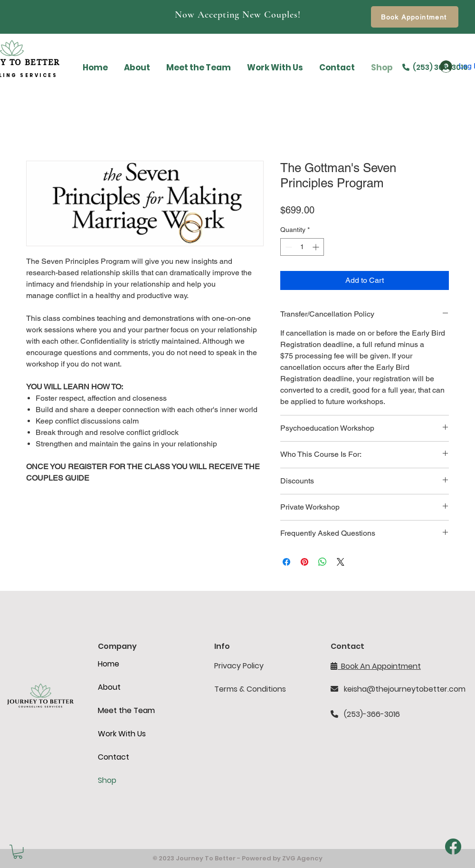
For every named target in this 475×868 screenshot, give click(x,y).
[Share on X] (341, 562)
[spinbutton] (302, 247)
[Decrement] (288, 247)
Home (109, 664)
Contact (114, 757)
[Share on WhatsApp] (323, 562)
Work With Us (122, 734)
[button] (18, 852)
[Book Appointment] (415, 17)
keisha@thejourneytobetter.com (405, 689)
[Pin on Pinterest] (304, 562)
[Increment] (317, 247)
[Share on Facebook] (286, 562)
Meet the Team (126, 710)
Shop (107, 780)
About (109, 687)
